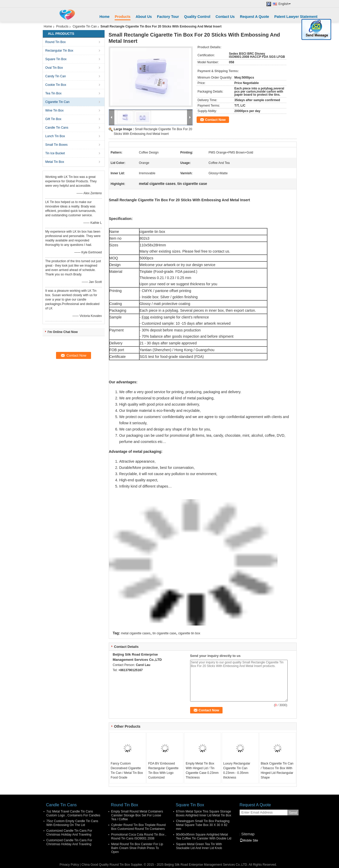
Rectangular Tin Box (59, 51)
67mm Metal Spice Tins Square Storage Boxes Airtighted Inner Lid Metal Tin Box (204, 813)
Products (123, 17)
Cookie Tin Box (56, 85)
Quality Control (197, 17)
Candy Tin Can (56, 76)
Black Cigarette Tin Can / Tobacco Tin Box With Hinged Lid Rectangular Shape (277, 770)
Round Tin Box (56, 42)
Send (293, 813)
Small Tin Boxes (57, 145)
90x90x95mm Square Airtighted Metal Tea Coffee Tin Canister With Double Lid (204, 836)
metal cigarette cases (136, 633)
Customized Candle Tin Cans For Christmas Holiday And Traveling (69, 833)
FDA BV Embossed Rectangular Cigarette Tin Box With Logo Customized (163, 770)
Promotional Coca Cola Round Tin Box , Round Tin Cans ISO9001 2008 (139, 836)
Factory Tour (168, 17)
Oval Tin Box (54, 68)
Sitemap (248, 834)
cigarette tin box (189, 633)
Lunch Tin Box (55, 136)
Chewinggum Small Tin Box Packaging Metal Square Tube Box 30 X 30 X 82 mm (203, 825)
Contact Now (215, 120)
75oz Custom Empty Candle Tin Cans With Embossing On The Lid (72, 823)
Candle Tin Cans (57, 128)
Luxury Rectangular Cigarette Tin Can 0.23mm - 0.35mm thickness (237, 770)
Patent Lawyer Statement (296, 17)
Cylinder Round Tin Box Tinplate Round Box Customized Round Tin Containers (139, 827)
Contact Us (225, 17)
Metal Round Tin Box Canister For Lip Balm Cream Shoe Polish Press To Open (137, 848)
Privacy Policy (69, 865)
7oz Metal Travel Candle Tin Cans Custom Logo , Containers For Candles (73, 813)
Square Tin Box (56, 59)
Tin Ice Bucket (55, 153)
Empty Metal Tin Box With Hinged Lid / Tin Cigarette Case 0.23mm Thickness (202, 770)
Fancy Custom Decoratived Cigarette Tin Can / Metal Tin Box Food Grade (127, 770)
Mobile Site (249, 841)
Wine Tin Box (55, 110)
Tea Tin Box (54, 93)
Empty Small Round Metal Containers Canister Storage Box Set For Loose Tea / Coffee (137, 815)
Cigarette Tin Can (85, 26)
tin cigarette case (164, 633)
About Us (144, 17)
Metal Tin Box (55, 162)
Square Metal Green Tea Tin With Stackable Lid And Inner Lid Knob (199, 846)
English (285, 4)
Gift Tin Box (53, 119)
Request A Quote (255, 17)
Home (105, 17)
